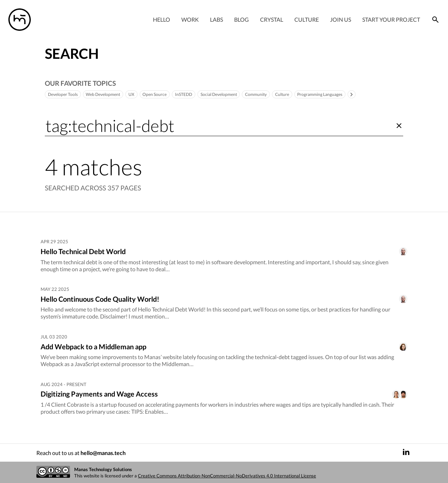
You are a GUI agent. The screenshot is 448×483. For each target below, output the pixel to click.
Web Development (109, 94)
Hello (162, 19)
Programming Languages (345, 94)
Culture (307, 19)
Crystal (272, 19)
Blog (241, 19)
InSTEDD (196, 94)
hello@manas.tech (103, 453)
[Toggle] (380, 94)
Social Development (234, 94)
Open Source (165, 94)
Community (275, 94)
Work (190, 19)
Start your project (391, 19)
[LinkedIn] (406, 453)
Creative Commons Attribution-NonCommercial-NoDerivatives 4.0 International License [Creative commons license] (227, 476)
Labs (216, 19)
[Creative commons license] (53, 472)
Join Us (341, 19)
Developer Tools (65, 94)
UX (140, 94)
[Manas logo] (20, 20)
